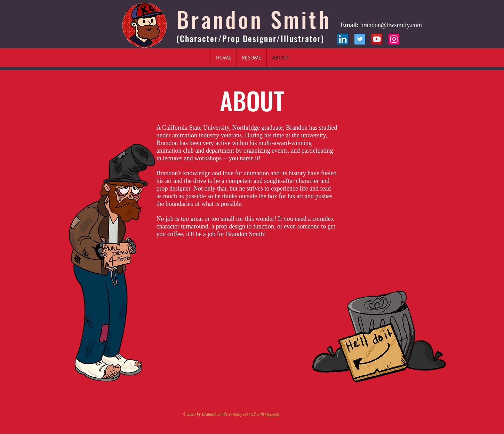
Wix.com (272, 414)
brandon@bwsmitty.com (391, 25)
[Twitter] (360, 39)
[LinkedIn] (343, 39)
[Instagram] (394, 39)
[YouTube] (377, 39)
